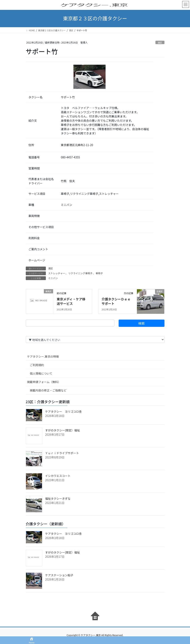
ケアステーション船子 (59, 575)
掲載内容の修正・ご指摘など (48, 390)
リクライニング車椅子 (80, 273)
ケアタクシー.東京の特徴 (43, 356)
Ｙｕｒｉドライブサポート (62, 453)
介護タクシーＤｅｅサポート (116, 301)
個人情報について (41, 373)
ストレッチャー (57, 273)
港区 (160, 43)
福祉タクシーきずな (58, 499)
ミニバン (53, 278)
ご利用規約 (37, 365)
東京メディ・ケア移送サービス (71, 301)
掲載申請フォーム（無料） (44, 382)
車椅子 (99, 273)
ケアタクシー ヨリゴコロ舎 (64, 411)
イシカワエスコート (58, 476)
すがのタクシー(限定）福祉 (63, 430)
